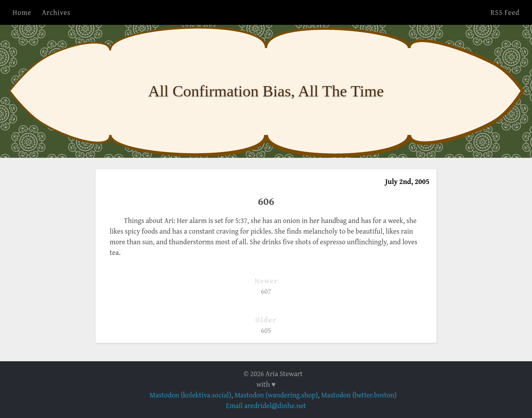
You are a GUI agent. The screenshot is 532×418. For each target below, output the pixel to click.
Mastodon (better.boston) (359, 395)
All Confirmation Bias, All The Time (266, 91)
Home (22, 12)
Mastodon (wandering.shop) (276, 395)
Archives (56, 12)
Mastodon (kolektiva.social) (191, 395)
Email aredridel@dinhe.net (266, 405)
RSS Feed (505, 12)
